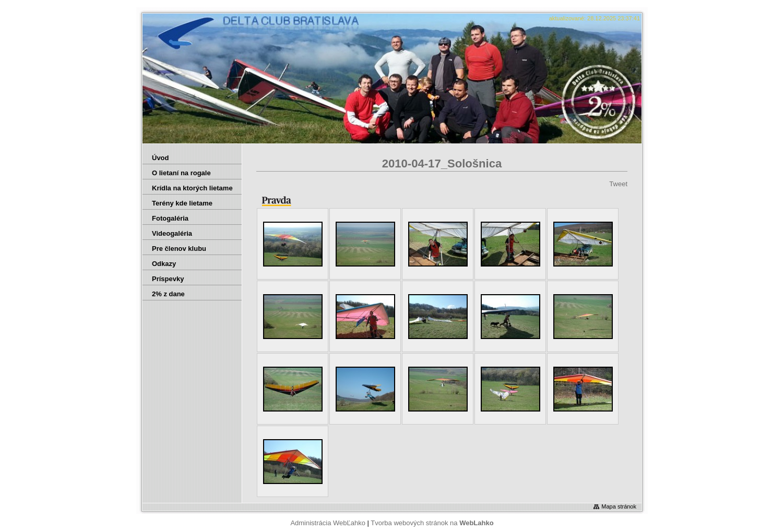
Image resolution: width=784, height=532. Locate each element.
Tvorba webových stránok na (432, 523)
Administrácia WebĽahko (328, 523)
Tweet (618, 184)
